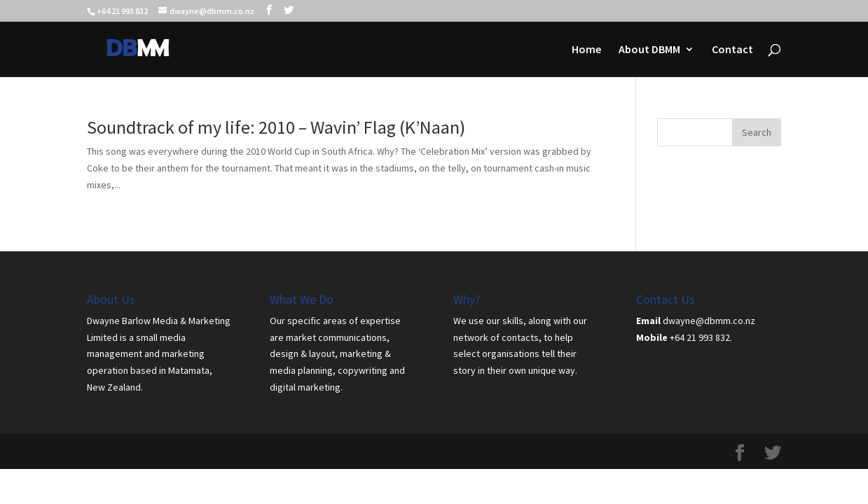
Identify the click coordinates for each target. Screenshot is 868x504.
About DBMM (649, 50)
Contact (732, 50)
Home (586, 50)
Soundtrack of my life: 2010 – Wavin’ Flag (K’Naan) (276, 127)
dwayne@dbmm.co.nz (709, 321)
